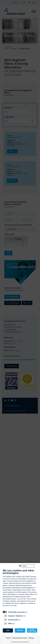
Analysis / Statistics (16, 616)
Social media (13, 620)
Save (8, 630)
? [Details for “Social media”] (22, 620)
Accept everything (32, 630)
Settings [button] (31, 638)
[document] (20, 589)
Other (10, 623)
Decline (20, 630)
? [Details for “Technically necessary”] (29, 612)
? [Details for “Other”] (17, 623)
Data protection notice (20, 638)
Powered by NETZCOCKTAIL (20, 642)
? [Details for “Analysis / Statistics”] (27, 616)
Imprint (8, 638)
